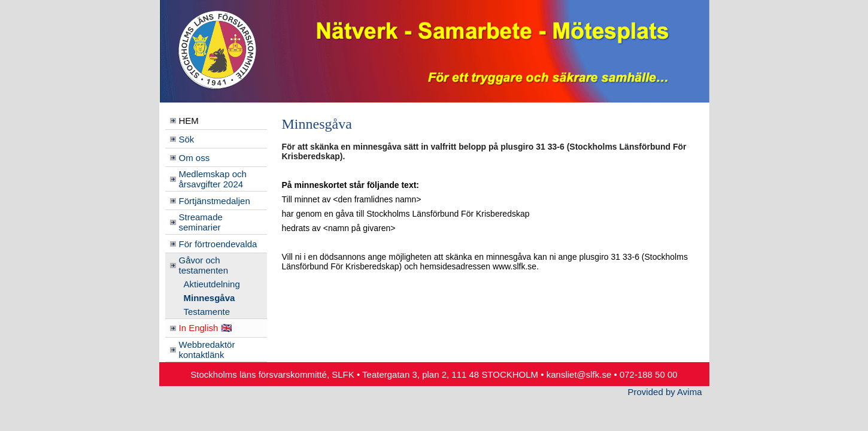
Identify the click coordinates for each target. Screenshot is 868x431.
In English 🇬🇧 (206, 328)
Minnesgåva (210, 298)
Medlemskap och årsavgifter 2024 (213, 179)
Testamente (207, 312)
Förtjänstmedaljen (215, 201)
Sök (187, 139)
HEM (189, 121)
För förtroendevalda (218, 244)
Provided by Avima (665, 392)
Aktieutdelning (212, 284)
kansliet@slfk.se (579, 374)
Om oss (195, 158)
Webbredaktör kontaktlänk (207, 350)
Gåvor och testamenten (204, 265)
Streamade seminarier (201, 222)
